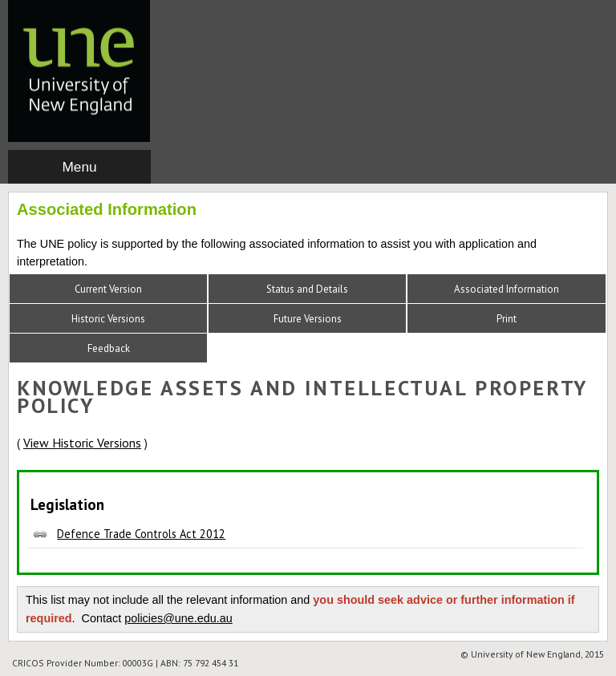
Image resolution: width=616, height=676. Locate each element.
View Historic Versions (82, 443)
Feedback (109, 348)
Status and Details (307, 289)
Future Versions (308, 319)
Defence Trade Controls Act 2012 (141, 534)
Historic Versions (108, 319)
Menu (79, 167)
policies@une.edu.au (178, 618)
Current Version (108, 289)
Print (507, 319)
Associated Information (507, 289)
